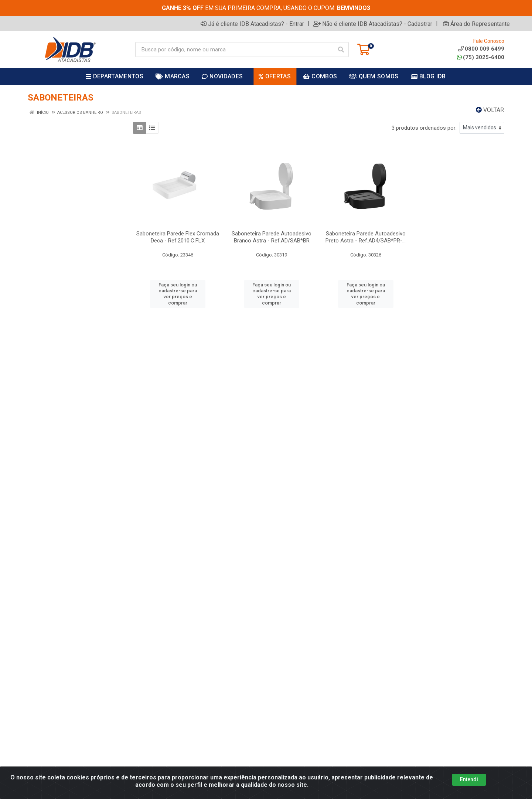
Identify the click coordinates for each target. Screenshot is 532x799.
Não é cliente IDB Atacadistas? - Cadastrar (373, 24)
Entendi (469, 779)
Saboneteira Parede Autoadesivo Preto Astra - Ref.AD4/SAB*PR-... (366, 237)
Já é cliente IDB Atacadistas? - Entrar (252, 24)
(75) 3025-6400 (481, 57)
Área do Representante (476, 24)
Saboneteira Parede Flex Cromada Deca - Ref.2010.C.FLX (178, 237)
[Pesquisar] (341, 50)
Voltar (490, 110)
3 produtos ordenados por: (424, 128)
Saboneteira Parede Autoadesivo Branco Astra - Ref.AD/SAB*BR (272, 237)
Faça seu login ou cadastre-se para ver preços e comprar (178, 294)
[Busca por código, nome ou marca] (234, 50)
